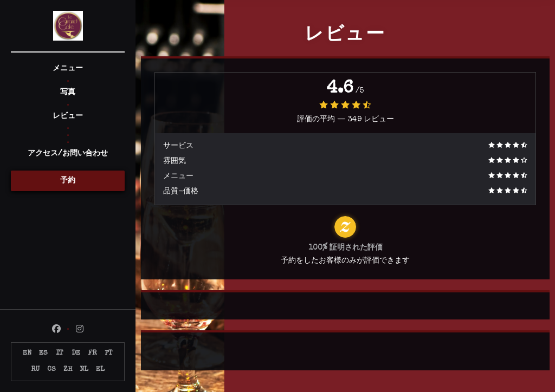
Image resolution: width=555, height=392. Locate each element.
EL (100, 370)
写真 (68, 93)
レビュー (68, 116)
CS (51, 370)
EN (27, 353)
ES (43, 353)
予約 (68, 181)
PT (109, 353)
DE (76, 353)
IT (60, 353)
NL (84, 370)
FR (92, 353)
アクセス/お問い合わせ (68, 154)
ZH (68, 370)
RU (35, 370)
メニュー (68, 69)
